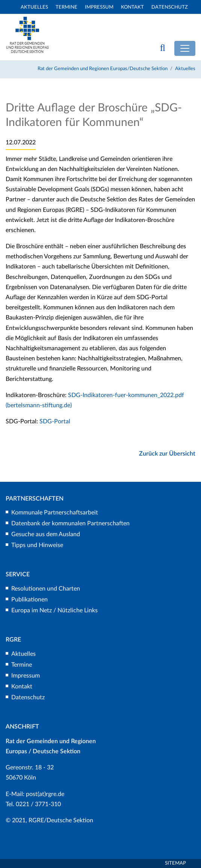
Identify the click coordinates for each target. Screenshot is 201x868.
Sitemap (175, 863)
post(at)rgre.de (45, 794)
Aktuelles (34, 7)
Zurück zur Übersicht (167, 454)
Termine (66, 7)
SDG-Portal (55, 421)
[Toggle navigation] (185, 48)
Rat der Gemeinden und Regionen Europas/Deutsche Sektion (103, 69)
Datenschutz (170, 7)
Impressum (99, 7)
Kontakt (132, 7)
